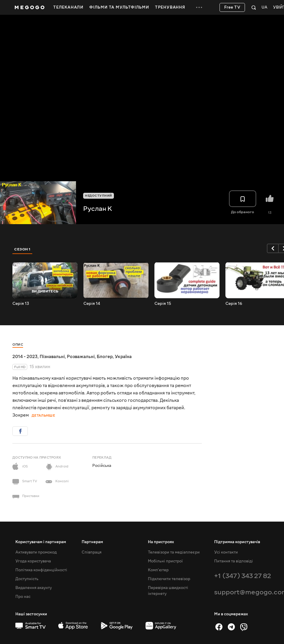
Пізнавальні (52, 357)
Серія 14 (92, 304)
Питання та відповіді (234, 561)
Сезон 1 (22, 249)
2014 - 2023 (25, 357)
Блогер (105, 357)
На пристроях (161, 542)
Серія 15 (163, 304)
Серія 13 (21, 304)
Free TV (232, 7)
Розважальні (81, 357)
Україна (123, 357)
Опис (18, 345)
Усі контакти (226, 552)
